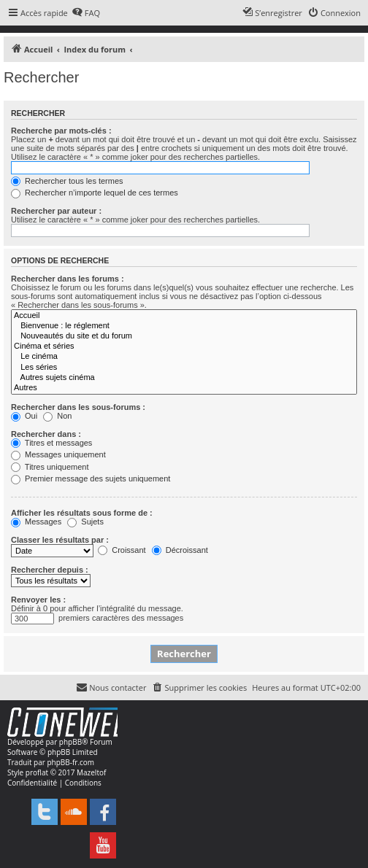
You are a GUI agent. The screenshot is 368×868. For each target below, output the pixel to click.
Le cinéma (184, 357)
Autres (184, 388)
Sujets (85, 522)
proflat (37, 772)
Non (57, 416)
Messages (36, 522)
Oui (24, 416)
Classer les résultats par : (60, 540)
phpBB (70, 742)
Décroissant (180, 550)
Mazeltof (91, 772)
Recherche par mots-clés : (61, 131)
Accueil (184, 316)
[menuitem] (86, 13)
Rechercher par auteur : (56, 211)
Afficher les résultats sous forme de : (82, 513)
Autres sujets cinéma (184, 378)
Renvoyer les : (38, 600)
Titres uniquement (50, 467)
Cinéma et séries (184, 346)
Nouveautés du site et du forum (184, 336)
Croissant (122, 550)
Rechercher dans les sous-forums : (78, 407)
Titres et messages (51, 443)
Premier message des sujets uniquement (91, 478)
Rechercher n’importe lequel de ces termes (95, 193)
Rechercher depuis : (50, 570)
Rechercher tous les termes (67, 181)
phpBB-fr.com (70, 762)
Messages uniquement (58, 454)
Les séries (184, 368)
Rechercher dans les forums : (68, 279)
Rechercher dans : (46, 434)
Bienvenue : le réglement (184, 326)
